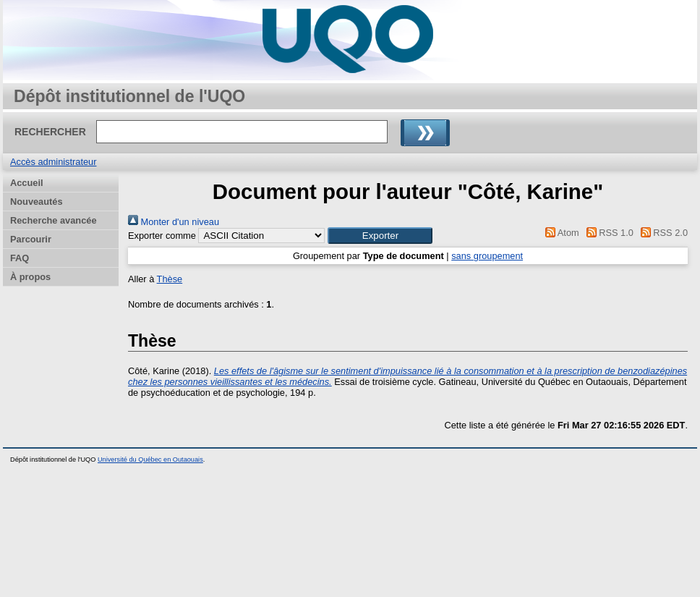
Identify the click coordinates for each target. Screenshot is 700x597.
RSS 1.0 (607, 233)
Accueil (27, 183)
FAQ (20, 258)
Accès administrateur (53, 162)
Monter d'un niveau (174, 222)
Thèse (170, 279)
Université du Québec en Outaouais (150, 460)
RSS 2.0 (662, 233)
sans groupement (487, 256)
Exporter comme (162, 236)
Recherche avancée (54, 220)
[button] (380, 236)
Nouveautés (37, 202)
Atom (560, 233)
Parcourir (31, 239)
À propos (30, 277)
